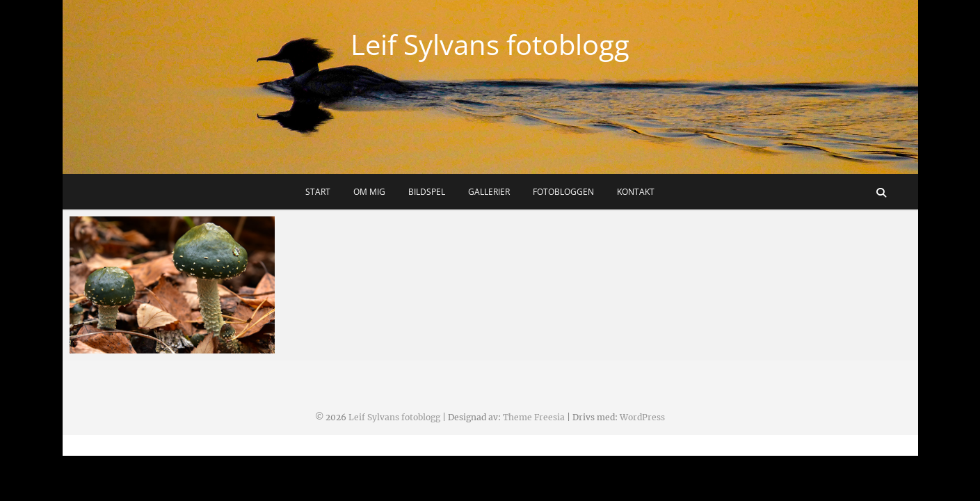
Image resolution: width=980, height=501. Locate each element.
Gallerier (489, 192)
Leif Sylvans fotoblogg (490, 45)
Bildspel (427, 192)
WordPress (642, 417)
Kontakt (636, 192)
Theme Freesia (534, 417)
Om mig (369, 192)
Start (318, 192)
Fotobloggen (563, 192)
